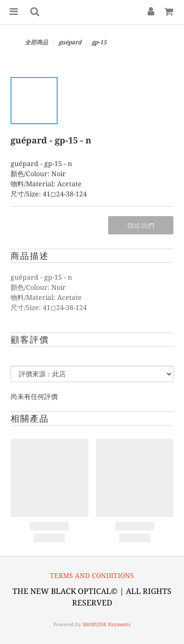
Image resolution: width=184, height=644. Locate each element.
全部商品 (37, 42)
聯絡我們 (141, 225)
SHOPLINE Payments (107, 625)
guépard (70, 42)
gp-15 (99, 42)
